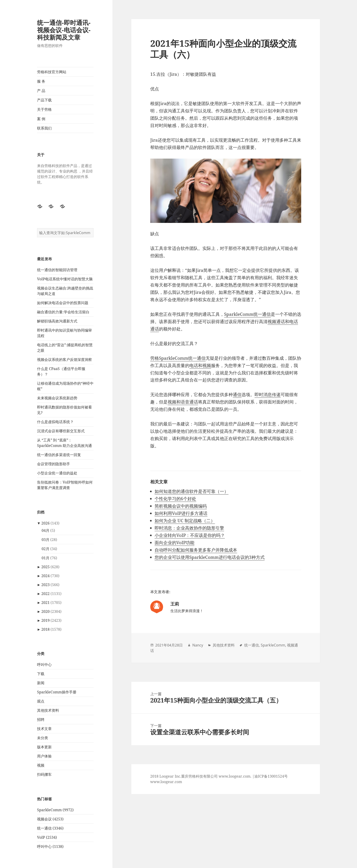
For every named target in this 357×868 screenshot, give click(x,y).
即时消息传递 (268, 395)
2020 (46, 611)
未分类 (43, 738)
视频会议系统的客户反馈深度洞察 (64, 360)
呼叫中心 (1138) (50, 846)
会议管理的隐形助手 (54, 464)
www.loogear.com (166, 782)
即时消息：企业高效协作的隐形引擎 (189, 528)
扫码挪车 (44, 774)
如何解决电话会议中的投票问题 (63, 303)
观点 (41, 701)
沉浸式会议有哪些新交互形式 (61, 431)
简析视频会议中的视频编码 (181, 506)
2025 (46, 567)
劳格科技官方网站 (52, 72)
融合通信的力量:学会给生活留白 (63, 312)
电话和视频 (200, 365)
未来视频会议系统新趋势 (57, 398)
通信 (237, 395)
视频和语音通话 (183, 402)
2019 (46, 620)
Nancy (198, 645)
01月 (46, 558)
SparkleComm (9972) (55, 810)
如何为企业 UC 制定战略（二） (185, 521)
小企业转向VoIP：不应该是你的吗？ (190, 535)
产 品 (41, 91)
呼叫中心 (44, 665)
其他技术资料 (48, 710)
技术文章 (44, 729)
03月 (46, 540)
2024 (46, 576)
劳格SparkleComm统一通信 (178, 358)
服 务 (41, 81)
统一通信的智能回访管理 (57, 270)
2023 (46, 585)
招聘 (41, 719)
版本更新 (44, 747)
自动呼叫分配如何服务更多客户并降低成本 (196, 550)
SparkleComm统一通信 (247, 314)
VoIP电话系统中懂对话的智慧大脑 (65, 279)
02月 (46, 549)
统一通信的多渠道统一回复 (59, 455)
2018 (46, 629)
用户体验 (44, 756)
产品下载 (44, 100)
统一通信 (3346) (50, 828)
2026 (46, 523)
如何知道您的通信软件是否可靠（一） (192, 491)
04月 (46, 530)
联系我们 (44, 128)
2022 (46, 594)
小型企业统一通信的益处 (57, 473)
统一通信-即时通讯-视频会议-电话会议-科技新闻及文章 (64, 30)
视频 (41, 765)
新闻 (41, 683)
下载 (41, 674)
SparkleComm (273, 645)
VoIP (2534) (47, 837)
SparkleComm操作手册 (57, 692)
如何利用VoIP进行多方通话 (181, 513)
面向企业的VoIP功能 (174, 543)
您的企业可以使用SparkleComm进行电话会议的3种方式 (210, 557)
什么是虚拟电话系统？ (55, 422)
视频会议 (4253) (50, 819)
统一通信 (252, 645)
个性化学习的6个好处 (175, 499)
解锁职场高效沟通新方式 (57, 321)
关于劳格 (44, 109)
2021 (46, 603)
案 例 (41, 119)
